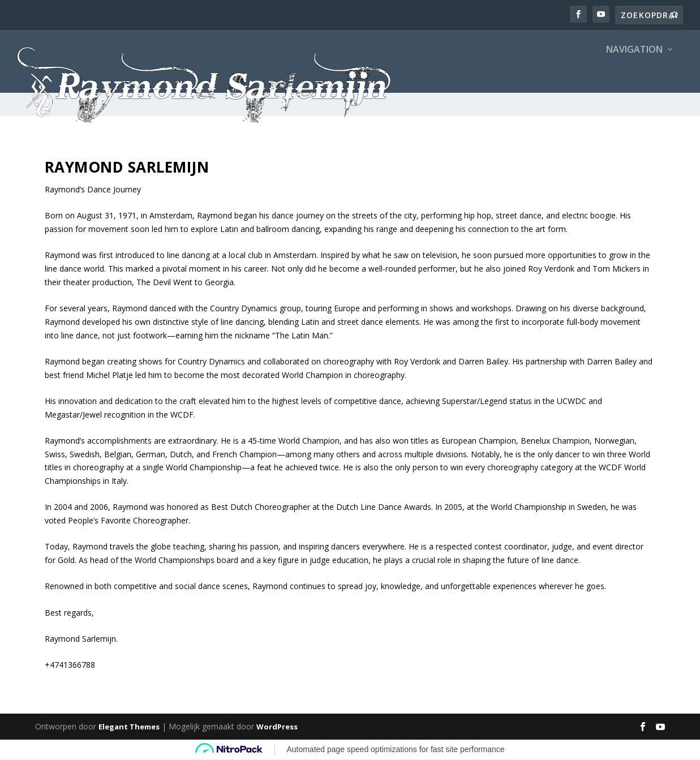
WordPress (277, 727)
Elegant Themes (129, 727)
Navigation (634, 74)
